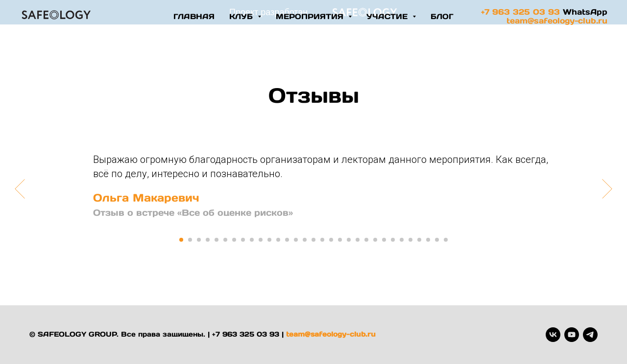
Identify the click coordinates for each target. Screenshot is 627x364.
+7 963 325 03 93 (520, 12)
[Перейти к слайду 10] (261, 240)
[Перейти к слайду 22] (366, 240)
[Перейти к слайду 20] (349, 240)
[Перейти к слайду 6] (225, 240)
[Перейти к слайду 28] (419, 240)
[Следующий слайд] (607, 188)
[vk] (553, 335)
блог (442, 16)
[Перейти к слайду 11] (269, 240)
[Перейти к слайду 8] (243, 240)
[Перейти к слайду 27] (410, 240)
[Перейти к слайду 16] (313, 240)
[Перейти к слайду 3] (199, 240)
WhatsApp (585, 12)
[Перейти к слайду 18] (331, 240)
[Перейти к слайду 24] (384, 240)
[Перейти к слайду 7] (234, 240)
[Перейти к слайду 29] (428, 240)
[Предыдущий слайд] (20, 188)
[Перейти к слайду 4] (208, 240)
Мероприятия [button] (311, 16)
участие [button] (388, 16)
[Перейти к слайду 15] (305, 240)
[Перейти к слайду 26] (402, 240)
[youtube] (572, 335)
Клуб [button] (242, 16)
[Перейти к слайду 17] (322, 240)
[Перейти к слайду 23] (375, 240)
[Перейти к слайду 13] (287, 240)
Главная (194, 16)
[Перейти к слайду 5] (217, 240)
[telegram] (590, 335)
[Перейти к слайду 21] (358, 240)
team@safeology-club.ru (557, 21)
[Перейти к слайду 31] (446, 240)
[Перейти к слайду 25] (393, 240)
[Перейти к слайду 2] (190, 240)
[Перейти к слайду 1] (181, 240)
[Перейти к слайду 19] (340, 240)
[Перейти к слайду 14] (296, 240)
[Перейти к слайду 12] (278, 240)
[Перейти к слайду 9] (252, 240)
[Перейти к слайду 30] (437, 240)
